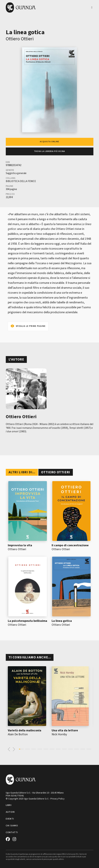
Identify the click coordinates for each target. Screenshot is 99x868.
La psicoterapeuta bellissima (28, 621)
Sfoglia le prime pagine (31, 326)
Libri (9, 805)
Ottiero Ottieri (20, 39)
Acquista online (49, 142)
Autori (10, 812)
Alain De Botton (18, 734)
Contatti (12, 832)
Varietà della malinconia (25, 730)
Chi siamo (12, 826)
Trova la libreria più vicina (49, 151)
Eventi (10, 819)
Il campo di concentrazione (70, 545)
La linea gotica (62, 621)
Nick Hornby (59, 734)
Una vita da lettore (65, 730)
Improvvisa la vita (20, 545)
